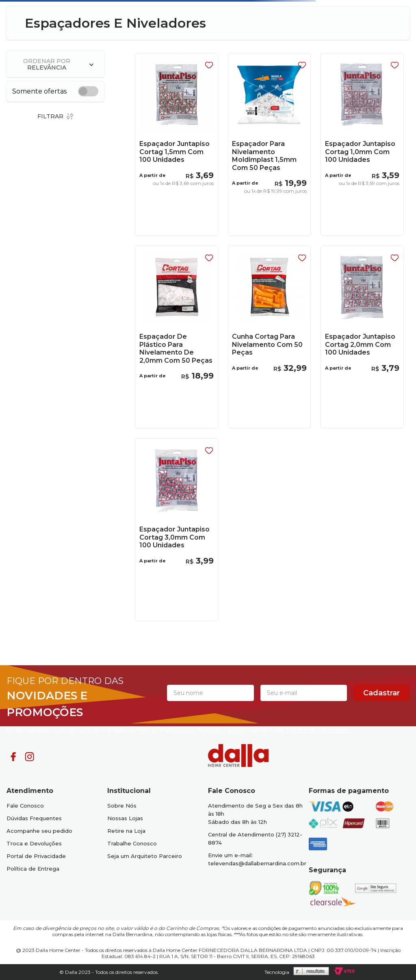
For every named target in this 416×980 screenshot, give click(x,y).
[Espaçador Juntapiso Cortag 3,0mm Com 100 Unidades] (177, 530)
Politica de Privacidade (318, 730)
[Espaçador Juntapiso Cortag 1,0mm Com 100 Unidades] (362, 144)
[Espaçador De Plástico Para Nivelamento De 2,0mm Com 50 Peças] (177, 337)
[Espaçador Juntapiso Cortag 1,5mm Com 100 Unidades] (177, 144)
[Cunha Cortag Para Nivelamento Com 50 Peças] (269, 337)
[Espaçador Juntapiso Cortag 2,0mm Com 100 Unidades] (362, 337)
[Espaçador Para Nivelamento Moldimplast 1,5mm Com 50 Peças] (269, 144)
